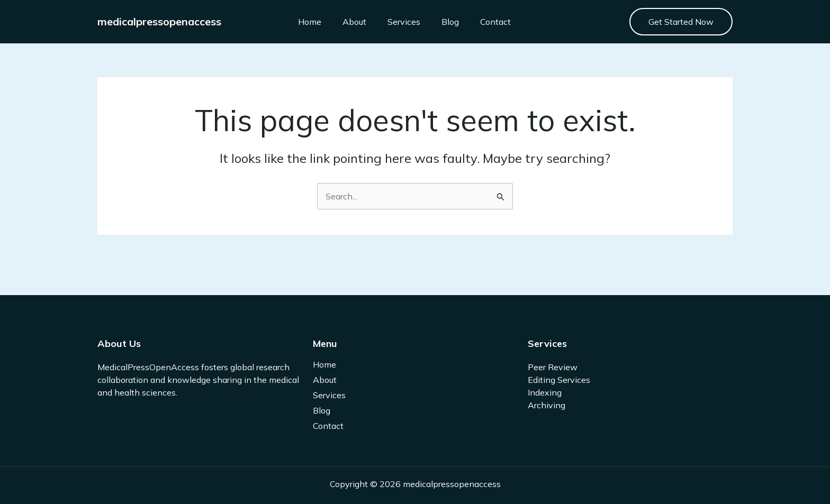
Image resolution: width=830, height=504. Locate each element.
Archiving (547, 405)
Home (310, 22)
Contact (495, 22)
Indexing (545, 392)
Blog (450, 22)
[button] (681, 22)
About (354, 22)
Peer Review (553, 367)
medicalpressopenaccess (159, 21)
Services (404, 22)
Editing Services (559, 380)
